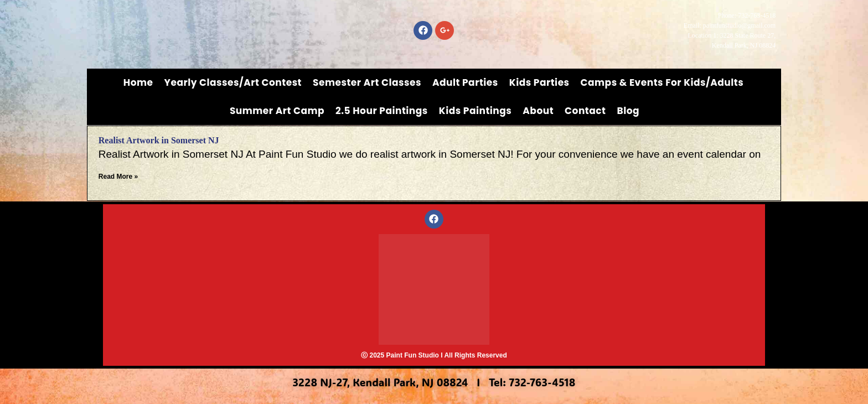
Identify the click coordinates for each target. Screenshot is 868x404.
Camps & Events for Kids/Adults (662, 82)
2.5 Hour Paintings (382, 111)
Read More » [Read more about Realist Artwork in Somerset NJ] (118, 177)
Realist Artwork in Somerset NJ (159, 140)
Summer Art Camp (277, 111)
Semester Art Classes (367, 82)
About (538, 111)
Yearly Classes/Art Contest (233, 82)
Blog (628, 111)
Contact (585, 111)
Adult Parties (465, 82)
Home (138, 82)
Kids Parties (539, 82)
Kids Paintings (476, 111)
